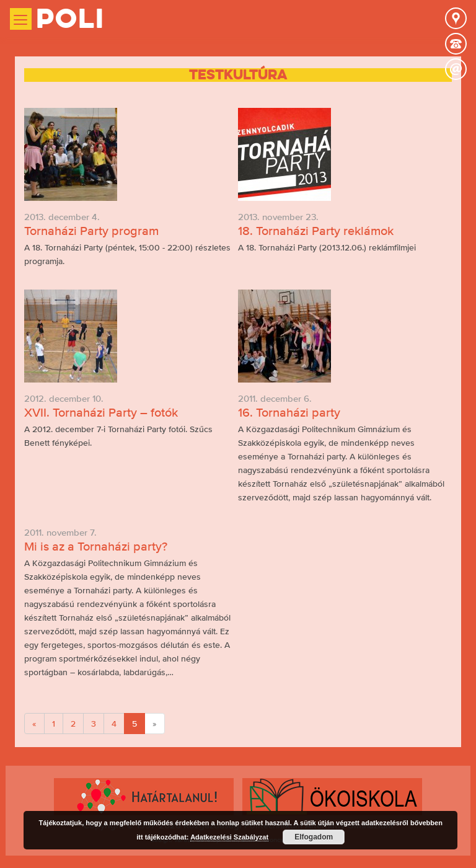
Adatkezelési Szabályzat (229, 837)
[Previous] (34, 724)
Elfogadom (314, 837)
